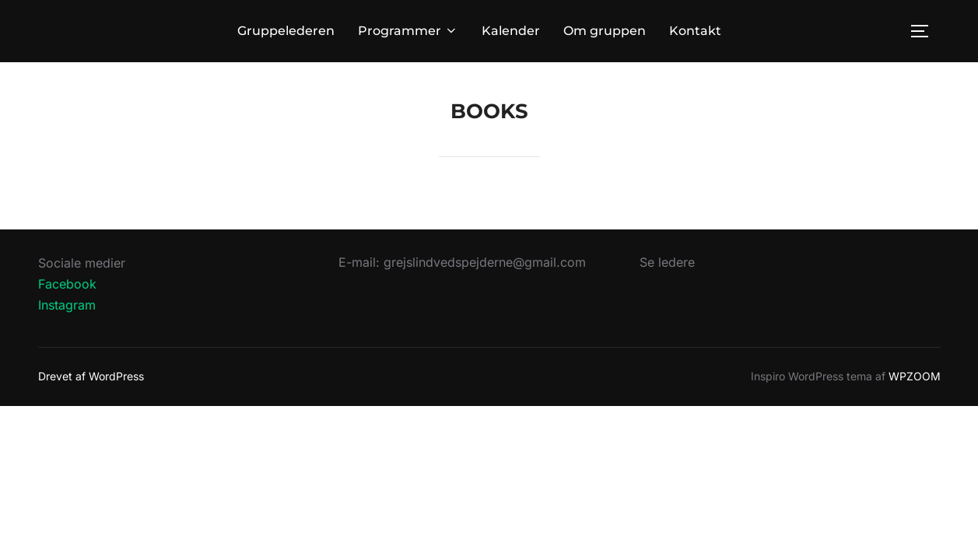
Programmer (408, 31)
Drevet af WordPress (91, 376)
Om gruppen (605, 31)
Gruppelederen (286, 31)
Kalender (511, 31)
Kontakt (695, 31)
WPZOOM (915, 376)
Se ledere (667, 262)
